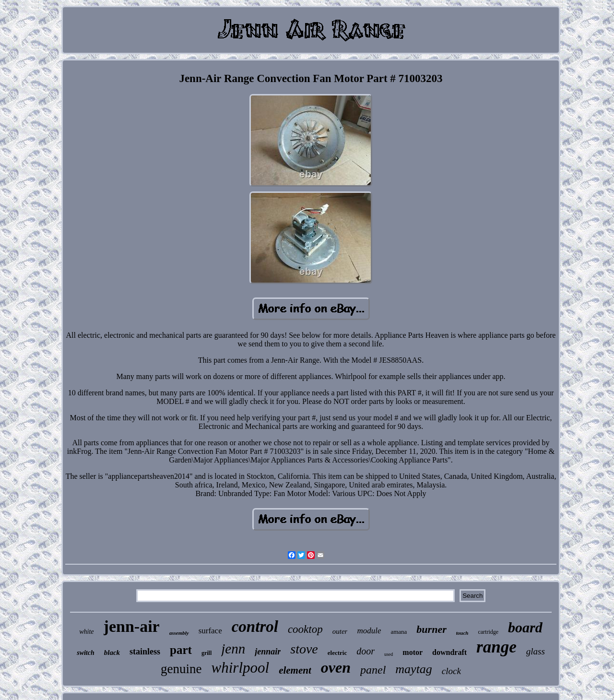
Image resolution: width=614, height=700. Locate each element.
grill (207, 653)
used (389, 654)
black (112, 653)
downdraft (449, 652)
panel (373, 670)
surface (210, 631)
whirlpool (241, 668)
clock (451, 671)
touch (462, 633)
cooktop (305, 629)
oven (336, 667)
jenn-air (132, 626)
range (496, 647)
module (369, 631)
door (366, 651)
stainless (145, 652)
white (86, 632)
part (181, 650)
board (525, 627)
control (255, 627)
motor (413, 652)
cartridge (488, 632)
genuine (181, 669)
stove (304, 649)
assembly (179, 633)
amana (399, 632)
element (295, 670)
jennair (268, 652)
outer (340, 631)
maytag (414, 669)
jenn (233, 649)
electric (337, 653)
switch (86, 653)
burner (431, 629)
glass (536, 651)
